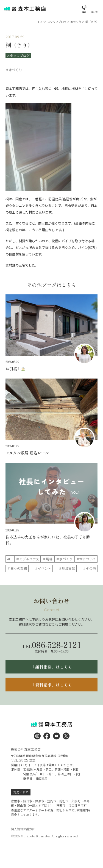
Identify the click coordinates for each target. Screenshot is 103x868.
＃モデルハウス (27, 559)
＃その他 (89, 568)
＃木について (86, 559)
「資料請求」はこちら (52, 685)
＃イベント (43, 568)
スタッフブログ (18, 55)
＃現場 (48, 559)
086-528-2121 (52, 645)
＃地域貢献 (67, 568)
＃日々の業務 (17, 568)
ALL (10, 559)
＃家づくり (64, 559)
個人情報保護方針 (23, 829)
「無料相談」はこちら (52, 667)
